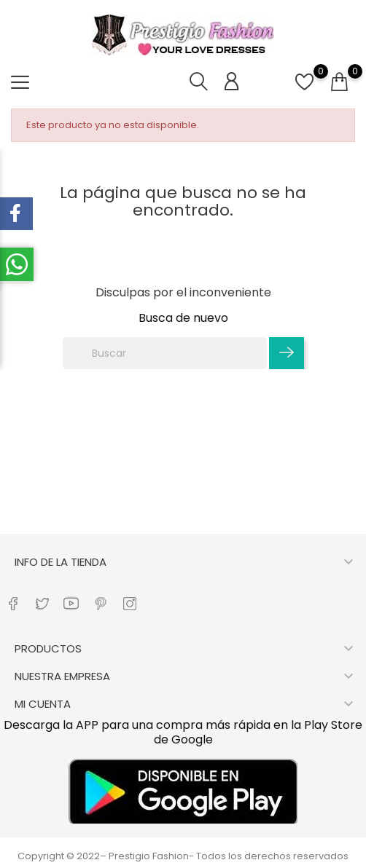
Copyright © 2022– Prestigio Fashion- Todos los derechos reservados (183, 856)
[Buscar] (165, 353)
